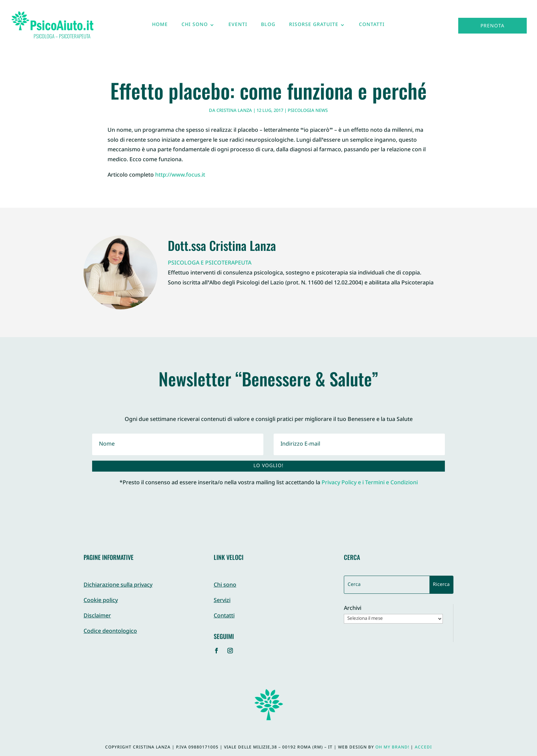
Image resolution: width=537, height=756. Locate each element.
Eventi (238, 26)
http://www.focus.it (180, 175)
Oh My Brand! (392, 747)
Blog (268, 26)
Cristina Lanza (234, 111)
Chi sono (195, 26)
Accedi (423, 747)
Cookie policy (101, 601)
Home (160, 26)
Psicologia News (308, 111)
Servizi (222, 601)
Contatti (372, 26)
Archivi (353, 609)
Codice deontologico (110, 632)
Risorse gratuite (314, 26)
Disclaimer (97, 616)
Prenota (492, 26)
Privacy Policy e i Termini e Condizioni (370, 483)
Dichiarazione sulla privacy (118, 585)
